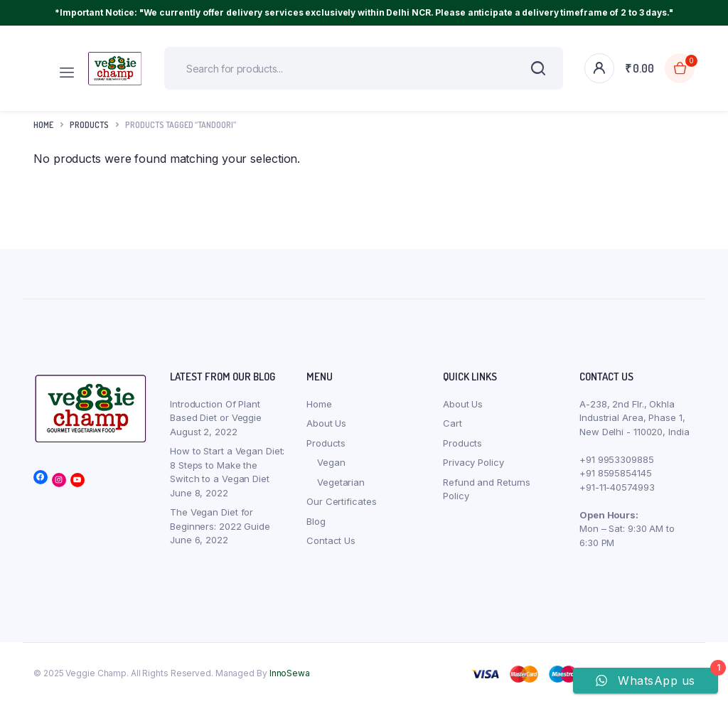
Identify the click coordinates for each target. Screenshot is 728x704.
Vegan (331, 462)
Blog (316, 521)
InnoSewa (290, 673)
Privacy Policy (473, 462)
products (89, 125)
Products (326, 443)
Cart (453, 423)
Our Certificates (341, 501)
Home (43, 125)
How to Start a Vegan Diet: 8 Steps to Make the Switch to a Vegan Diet (227, 465)
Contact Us (331, 540)
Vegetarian (341, 482)
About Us (326, 423)
